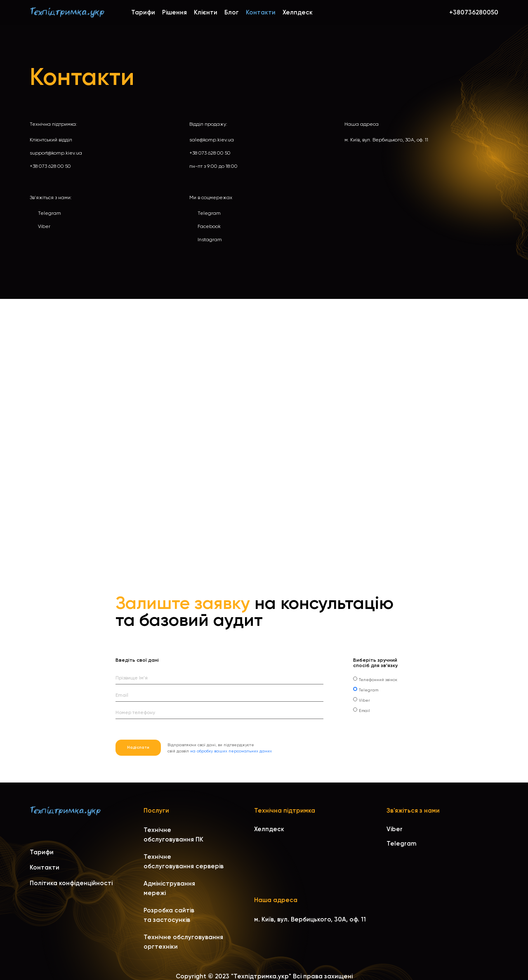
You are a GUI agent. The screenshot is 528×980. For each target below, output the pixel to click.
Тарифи (143, 12)
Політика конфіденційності (71, 883)
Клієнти (206, 12)
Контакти (45, 867)
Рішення (174, 12)
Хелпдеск (298, 12)
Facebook (209, 226)
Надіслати (138, 747)
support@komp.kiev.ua (56, 153)
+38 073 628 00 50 (50, 166)
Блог (232, 12)
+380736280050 (474, 12)
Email (364, 711)
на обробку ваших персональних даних (231, 751)
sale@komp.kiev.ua (212, 140)
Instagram (210, 240)
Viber (44, 226)
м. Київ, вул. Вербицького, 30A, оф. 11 (386, 140)
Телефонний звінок (378, 680)
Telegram (49, 213)
